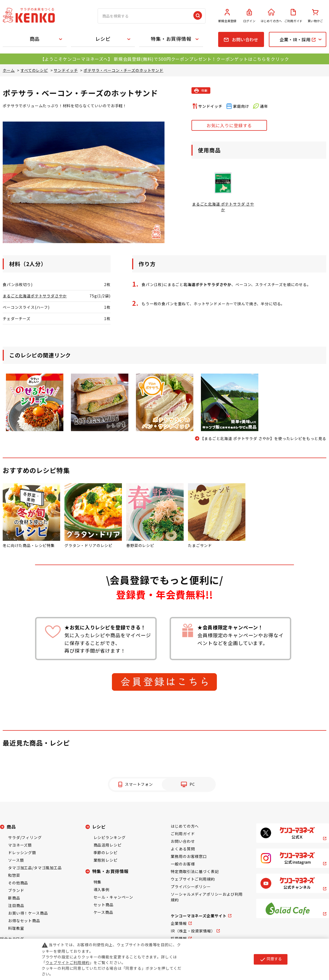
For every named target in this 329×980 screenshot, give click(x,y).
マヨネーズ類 (20, 845)
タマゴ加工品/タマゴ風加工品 (35, 868)
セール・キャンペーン (113, 897)
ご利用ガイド (293, 16)
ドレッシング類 (22, 853)
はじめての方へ (271, 16)
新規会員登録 (227, 16)
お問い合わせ (183, 841)
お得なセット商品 (24, 921)
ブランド (16, 890)
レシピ (103, 39)
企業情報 (179, 923)
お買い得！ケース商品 (28, 913)
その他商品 (18, 883)
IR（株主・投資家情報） (193, 931)
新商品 (14, 898)
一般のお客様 (183, 864)
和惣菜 (14, 875)
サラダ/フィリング (25, 837)
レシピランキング (110, 837)
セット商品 (104, 905)
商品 (35, 39)
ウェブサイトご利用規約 (193, 879)
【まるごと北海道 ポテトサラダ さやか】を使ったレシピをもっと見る (263, 438)
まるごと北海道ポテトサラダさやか (35, 296)
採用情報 (179, 938)
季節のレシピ (106, 853)
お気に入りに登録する (229, 125)
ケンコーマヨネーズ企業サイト (199, 916)
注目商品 (16, 905)
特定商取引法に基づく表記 (195, 871)
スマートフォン (139, 784)
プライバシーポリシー (191, 887)
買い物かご (315, 16)
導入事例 (102, 890)
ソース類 (16, 860)
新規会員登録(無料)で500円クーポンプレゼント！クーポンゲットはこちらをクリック (201, 59)
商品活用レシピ (108, 845)
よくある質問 (183, 849)
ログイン (249, 16)
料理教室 (16, 928)
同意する (271, 959)
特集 (98, 882)
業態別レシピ (106, 860)
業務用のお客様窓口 (189, 856)
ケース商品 (103, 912)
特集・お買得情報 (171, 39)
